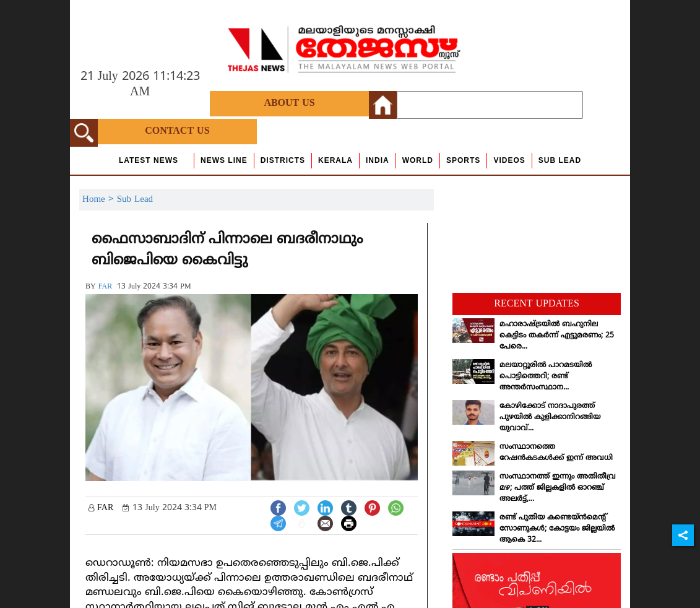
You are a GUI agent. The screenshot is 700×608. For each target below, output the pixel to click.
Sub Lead (560, 160)
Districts (283, 160)
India (378, 160)
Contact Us (177, 131)
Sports (463, 160)
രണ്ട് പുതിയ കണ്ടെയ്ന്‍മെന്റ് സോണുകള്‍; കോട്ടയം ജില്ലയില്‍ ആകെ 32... (557, 529)
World (418, 160)
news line (224, 160)
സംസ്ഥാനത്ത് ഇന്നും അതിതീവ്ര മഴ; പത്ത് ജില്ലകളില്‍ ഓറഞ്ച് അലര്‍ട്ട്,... (558, 488)
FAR (105, 287)
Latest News (149, 160)
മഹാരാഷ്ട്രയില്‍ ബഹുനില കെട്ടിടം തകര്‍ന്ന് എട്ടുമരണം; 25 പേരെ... (557, 336)
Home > (100, 200)
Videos (509, 160)
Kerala (335, 160)
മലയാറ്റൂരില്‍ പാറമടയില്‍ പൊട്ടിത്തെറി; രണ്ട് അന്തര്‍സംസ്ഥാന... (546, 377)
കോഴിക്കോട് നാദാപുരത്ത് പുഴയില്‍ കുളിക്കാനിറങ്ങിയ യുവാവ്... (550, 418)
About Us (289, 103)
